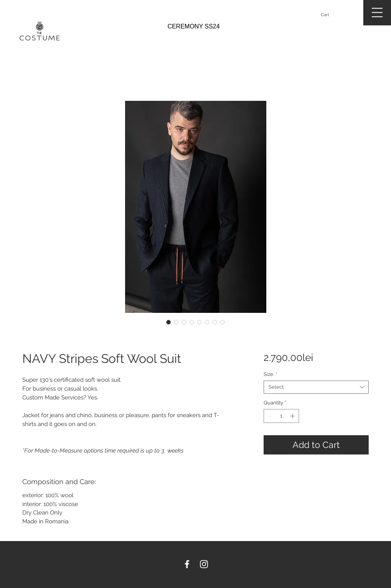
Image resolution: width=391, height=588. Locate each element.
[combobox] (316, 387)
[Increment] (293, 416)
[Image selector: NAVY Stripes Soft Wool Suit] (169, 322)
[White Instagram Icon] (204, 564)
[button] (328, 15)
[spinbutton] (281, 416)
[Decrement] (269, 416)
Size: (270, 374)
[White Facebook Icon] (187, 564)
